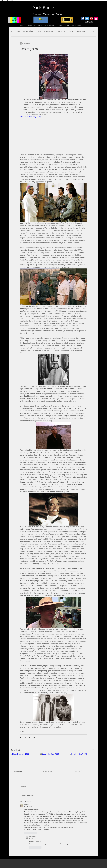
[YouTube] (91, 18)
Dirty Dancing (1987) (77, 771)
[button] (94, 31)
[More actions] (86, 44)
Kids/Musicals (49, 31)
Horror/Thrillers (28, 31)
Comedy (71, 31)
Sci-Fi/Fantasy (81, 31)
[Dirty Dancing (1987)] (83, 760)
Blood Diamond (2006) (19, 771)
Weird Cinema (61, 31)
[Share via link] (34, 738)
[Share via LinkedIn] (30, 738)
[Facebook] (83, 18)
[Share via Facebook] (21, 738)
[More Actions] (86, 806)
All (12, 31)
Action (18, 31)
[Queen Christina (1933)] (54, 760)
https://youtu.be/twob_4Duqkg (30, 117)
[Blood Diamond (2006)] (24, 760)
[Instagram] (96, 18)
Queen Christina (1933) (49, 771)
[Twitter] (87, 18)
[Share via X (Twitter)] (25, 738)
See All (94, 750)
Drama (39, 31)
